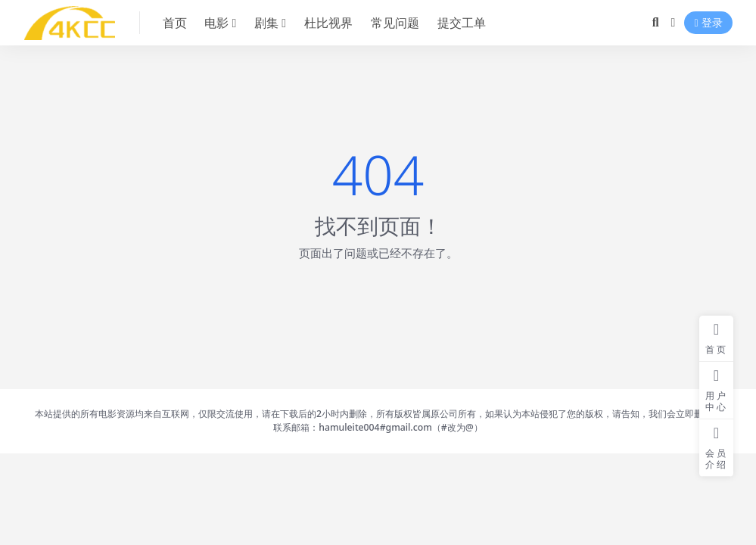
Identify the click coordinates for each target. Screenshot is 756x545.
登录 (708, 23)
